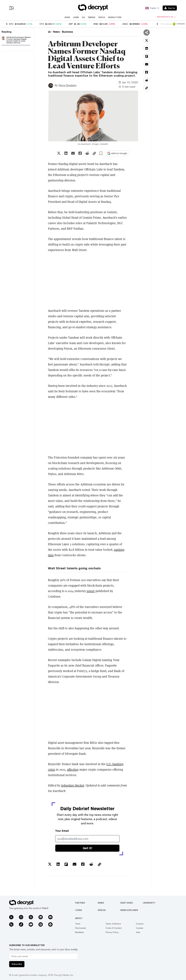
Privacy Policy (112, 932)
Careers (140, 928)
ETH (42, 24)
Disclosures (81, 928)
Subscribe (17, 964)
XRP (71, 24)
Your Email (62, 831)
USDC (125, 24)
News (67, 17)
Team (78, 924)
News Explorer (129, 910)
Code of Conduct (114, 928)
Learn (76, 17)
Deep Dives (127, 903)
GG (83, 17)
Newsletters (115, 17)
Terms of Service (113, 924)
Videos (102, 17)
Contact (140, 924)
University (149, 903)
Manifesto (80, 932)
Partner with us (166, 17)
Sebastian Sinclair (72, 785)
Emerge (92, 17)
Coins (78, 910)
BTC (11, 24)
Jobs (138, 932)
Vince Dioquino (67, 85)
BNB (96, 24)
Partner (80, 903)
